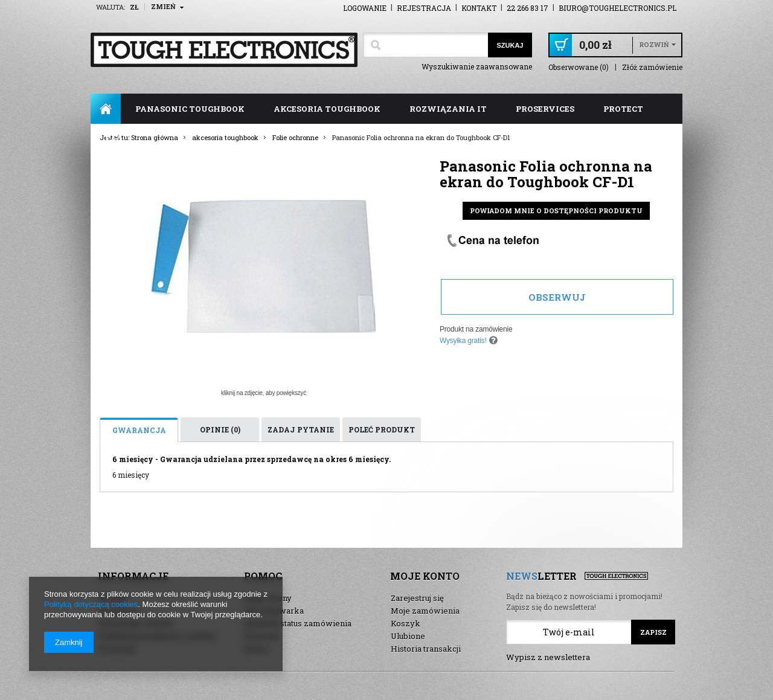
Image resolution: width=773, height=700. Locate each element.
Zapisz (653, 632)
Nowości (261, 636)
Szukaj (510, 45)
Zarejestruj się (417, 598)
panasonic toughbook (190, 109)
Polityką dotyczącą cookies (91, 604)
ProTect (623, 109)
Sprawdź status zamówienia (298, 623)
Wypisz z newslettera (548, 657)
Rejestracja (424, 8)
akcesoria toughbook (327, 109)
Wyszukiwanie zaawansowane (477, 66)
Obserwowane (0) (579, 67)
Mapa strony (268, 598)
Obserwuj (557, 297)
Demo (256, 649)
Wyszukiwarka (274, 611)
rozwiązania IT (448, 109)
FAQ (114, 139)
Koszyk (406, 623)
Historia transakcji (426, 649)
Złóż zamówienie (652, 67)
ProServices (545, 109)
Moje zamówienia (425, 611)
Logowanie (365, 8)
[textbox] (425, 45)
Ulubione (408, 636)
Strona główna (106, 109)
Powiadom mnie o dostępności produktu (556, 210)
